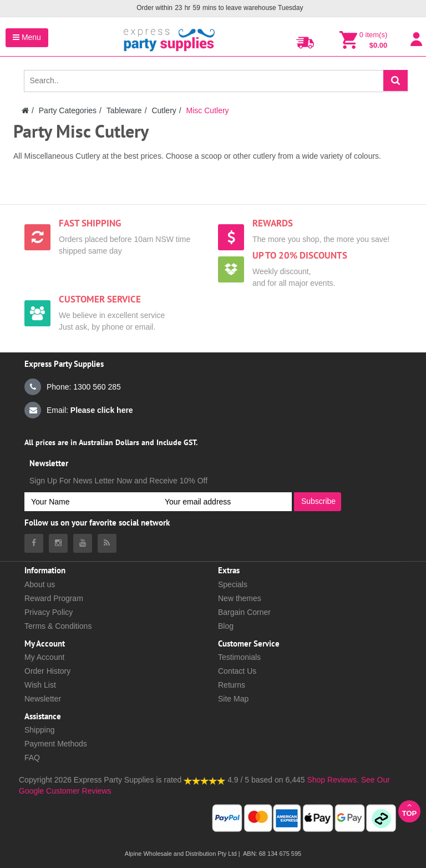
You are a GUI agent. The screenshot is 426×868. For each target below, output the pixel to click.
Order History (47, 671)
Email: (79, 410)
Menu (27, 37)
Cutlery (164, 110)
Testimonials (239, 657)
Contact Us (237, 671)
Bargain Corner (244, 612)
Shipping (40, 730)
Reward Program (54, 598)
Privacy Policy (49, 612)
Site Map (233, 699)
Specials (233, 584)
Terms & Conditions (58, 626)
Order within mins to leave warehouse (220, 8)
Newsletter (43, 699)
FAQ (32, 758)
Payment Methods (56, 744)
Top (409, 809)
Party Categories (68, 110)
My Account (44, 657)
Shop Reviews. (333, 780)
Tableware (124, 110)
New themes (240, 598)
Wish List (40, 685)
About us (40, 584)
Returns (232, 685)
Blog (226, 626)
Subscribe (318, 501)
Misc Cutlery (208, 110)
